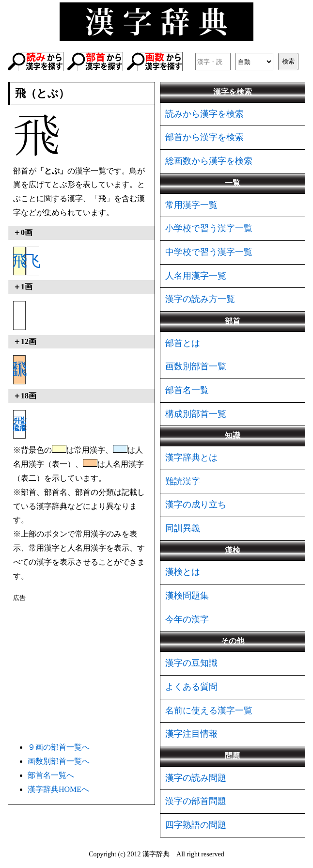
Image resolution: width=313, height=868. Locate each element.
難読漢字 (183, 481)
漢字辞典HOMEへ (58, 789)
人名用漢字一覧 (196, 276)
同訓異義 (183, 528)
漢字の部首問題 (196, 801)
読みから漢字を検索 (204, 114)
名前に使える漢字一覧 (209, 710)
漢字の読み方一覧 (200, 299)
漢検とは (183, 572)
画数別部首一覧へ (59, 761)
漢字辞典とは (191, 458)
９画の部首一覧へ (59, 747)
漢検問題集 (187, 596)
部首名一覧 (187, 390)
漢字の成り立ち (196, 505)
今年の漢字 (187, 619)
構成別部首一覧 (196, 414)
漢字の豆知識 (191, 663)
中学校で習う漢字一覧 (209, 252)
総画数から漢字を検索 (209, 161)
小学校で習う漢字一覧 (209, 228)
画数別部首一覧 (196, 366)
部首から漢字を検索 (204, 137)
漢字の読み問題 (196, 778)
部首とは (183, 343)
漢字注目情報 (191, 734)
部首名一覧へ (51, 775)
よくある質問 (191, 687)
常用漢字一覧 (191, 205)
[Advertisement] (81, 670)
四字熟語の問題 (196, 825)
